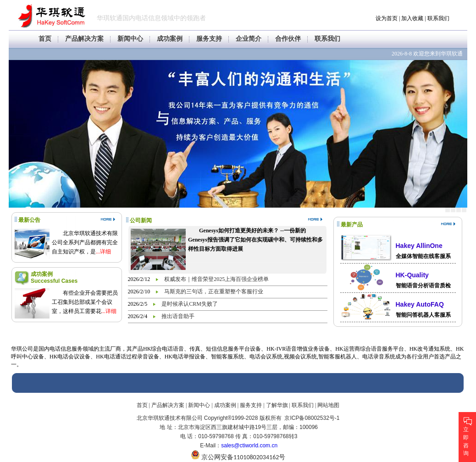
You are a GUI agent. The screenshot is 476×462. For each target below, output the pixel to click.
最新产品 (352, 225)
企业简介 (249, 39)
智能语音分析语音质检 (423, 286)
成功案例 (170, 39)
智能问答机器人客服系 (423, 315)
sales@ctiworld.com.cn (249, 445)
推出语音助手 (178, 316)
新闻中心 (130, 39)
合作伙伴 (288, 39)
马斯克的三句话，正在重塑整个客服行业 (214, 291)
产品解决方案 (84, 39)
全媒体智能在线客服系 (423, 256)
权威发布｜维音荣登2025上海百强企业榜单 (216, 279)
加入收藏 (412, 18)
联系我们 (438, 18)
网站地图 (328, 405)
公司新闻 (141, 220)
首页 (45, 39)
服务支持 (209, 39)
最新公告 (29, 220)
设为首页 (387, 18)
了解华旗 (277, 405)
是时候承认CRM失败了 (190, 304)
